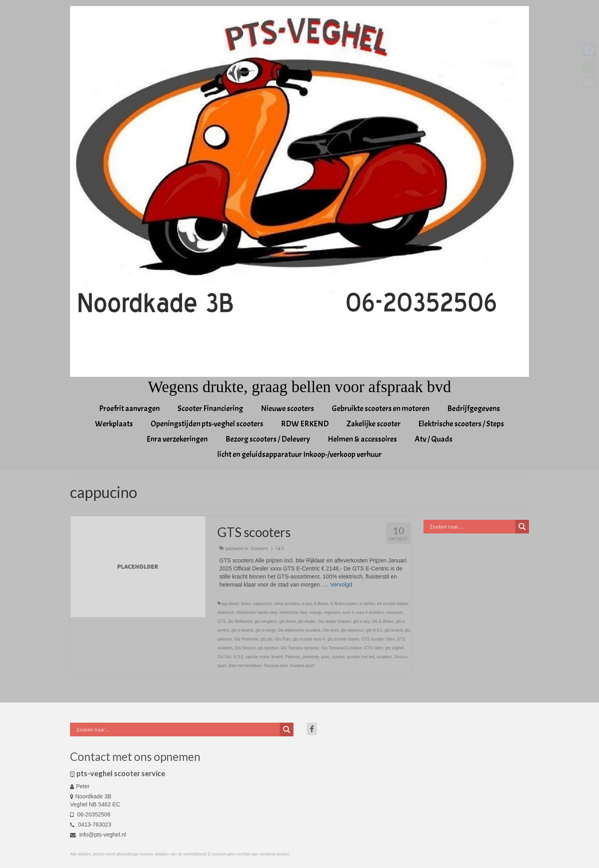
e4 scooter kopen (393, 604)
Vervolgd (341, 585)
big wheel (230, 604)
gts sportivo (268, 648)
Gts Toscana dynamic (300, 648)
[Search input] (472, 527)
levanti (277, 657)
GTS (222, 621)
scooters (384, 657)
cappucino (262, 604)
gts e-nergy (265, 630)
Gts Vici (224, 657)
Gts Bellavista (240, 621)
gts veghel (395, 648)
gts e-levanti (242, 630)
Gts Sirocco (245, 648)
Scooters (259, 548)
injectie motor (257, 657)
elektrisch (226, 613)
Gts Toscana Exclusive (341, 648)
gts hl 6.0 (374, 630)
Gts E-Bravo (382, 621)
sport (222, 666)
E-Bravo (321, 604)
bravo (246, 604)
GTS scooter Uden (378, 639)
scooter (338, 657)
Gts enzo (330, 630)
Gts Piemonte (246, 639)
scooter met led (361, 657)
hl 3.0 (238, 657)
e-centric (367, 604)
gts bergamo (266, 621)
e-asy (307, 604)
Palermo (293, 657)
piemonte (311, 657)
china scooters (287, 604)
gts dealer (307, 621)
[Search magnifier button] (522, 527)
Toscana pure (276, 666)
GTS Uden (373, 648)
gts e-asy (361, 621)
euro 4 (348, 613)
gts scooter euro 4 (309, 639)
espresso (332, 613)
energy (316, 613)
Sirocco (401, 657)
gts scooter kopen (343, 639)
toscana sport (302, 666)
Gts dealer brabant (334, 621)
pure (325, 657)
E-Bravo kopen (344, 604)
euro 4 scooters (370, 613)
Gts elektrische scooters (299, 630)
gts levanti (393, 630)
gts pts (267, 639)
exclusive (394, 613)
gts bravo (288, 621)
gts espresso (352, 630)
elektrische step (293, 613)
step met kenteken (245, 666)
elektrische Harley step (257, 613)
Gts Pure (283, 639)
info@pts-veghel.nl (98, 835)
